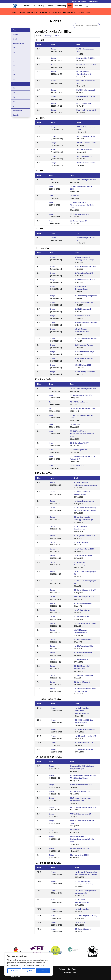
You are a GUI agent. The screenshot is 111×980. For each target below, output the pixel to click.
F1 (14, 57)
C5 (14, 52)
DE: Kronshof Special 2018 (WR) (81, 395)
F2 (14, 61)
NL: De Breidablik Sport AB (86, 97)
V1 (14, 102)
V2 (14, 106)
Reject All (29, 971)
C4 (14, 48)
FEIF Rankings (68, 13)
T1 (14, 84)
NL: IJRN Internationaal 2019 (86, 65)
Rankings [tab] (48, 36)
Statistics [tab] (16, 115)
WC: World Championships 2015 (86, 338)
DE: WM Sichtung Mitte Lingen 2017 (82, 409)
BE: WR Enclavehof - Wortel (87, 143)
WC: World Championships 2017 (86, 296)
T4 (14, 97)
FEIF (34, 6)
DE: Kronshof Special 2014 (79, 221)
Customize (14, 971)
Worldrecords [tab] (17, 111)
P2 (14, 70)
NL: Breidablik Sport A (85, 156)
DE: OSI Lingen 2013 (77, 466)
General (14, 13)
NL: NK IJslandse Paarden (86, 136)
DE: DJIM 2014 (75, 196)
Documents (31, 13)
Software (81, 13)
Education (50, 6)
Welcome (27, 6)
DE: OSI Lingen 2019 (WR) (83, 556)
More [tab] (57, 36)
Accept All (43, 971)
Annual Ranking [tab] (18, 43)
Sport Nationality (55, 13)
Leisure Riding (61, 6)
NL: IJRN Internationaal (85, 150)
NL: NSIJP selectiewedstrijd (86, 90)
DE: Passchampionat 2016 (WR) (86, 322)
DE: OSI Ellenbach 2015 (84, 103)
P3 (14, 75)
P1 (14, 66)
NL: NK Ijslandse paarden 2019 (85, 267)
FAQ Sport (43, 13)
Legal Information (93, 2)
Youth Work (78, 6)
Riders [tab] (15, 30)
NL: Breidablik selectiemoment (85, 501)
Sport (70, 6)
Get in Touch (82, 2)
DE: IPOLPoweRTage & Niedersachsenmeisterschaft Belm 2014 (82, 205)
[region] (29, 964)
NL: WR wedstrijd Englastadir (86, 110)
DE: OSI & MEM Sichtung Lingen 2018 (83, 180)
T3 (14, 93)
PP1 (14, 79)
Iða (50, 389)
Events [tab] (15, 39)
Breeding (41, 6)
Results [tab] (39, 36)
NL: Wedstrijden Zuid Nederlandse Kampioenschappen (82, 711)
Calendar (74, 2)
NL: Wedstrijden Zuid (82, 909)
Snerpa (53, 49)
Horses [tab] (15, 34)
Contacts (22, 13)
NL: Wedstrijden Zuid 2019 (86, 58)
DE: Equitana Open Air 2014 (80, 214)
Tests (88, 13)
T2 (14, 88)
